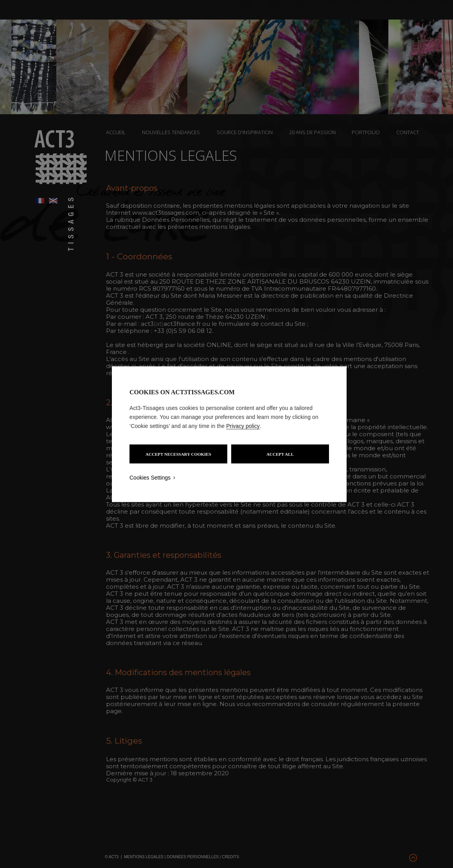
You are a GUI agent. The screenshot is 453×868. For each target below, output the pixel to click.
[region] (229, 434)
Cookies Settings (150, 477)
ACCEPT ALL (280, 454)
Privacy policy (243, 426)
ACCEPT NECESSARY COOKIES (178, 454)
